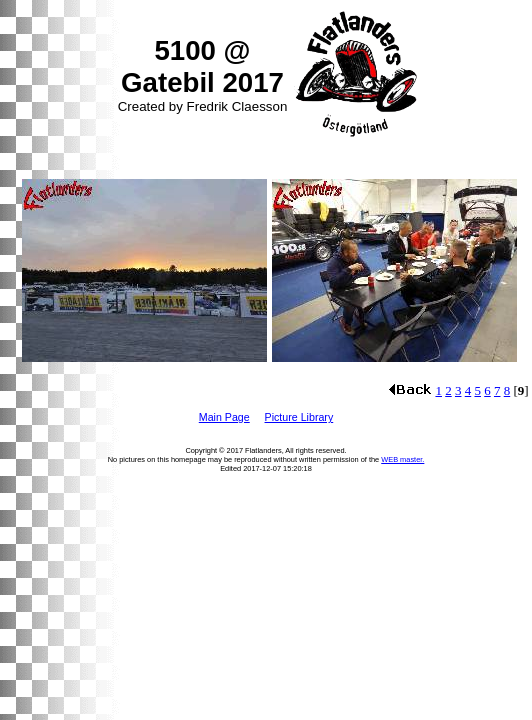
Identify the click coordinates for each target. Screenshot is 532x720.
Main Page (224, 417)
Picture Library (299, 417)
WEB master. (402, 459)
